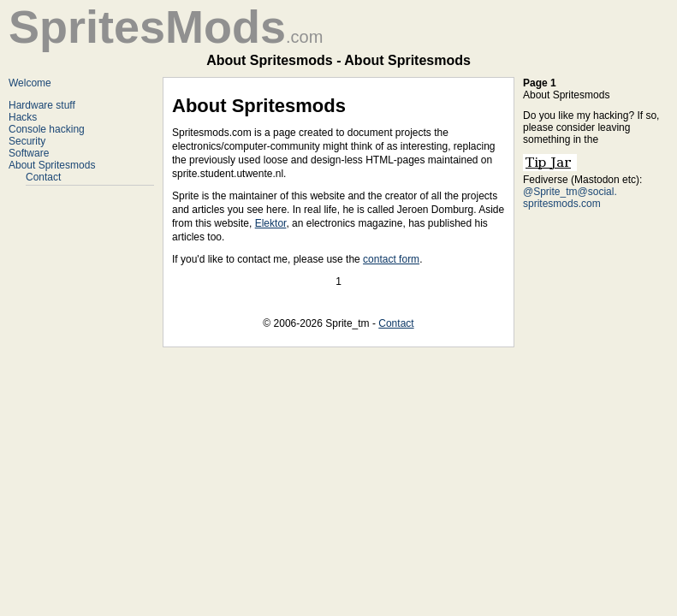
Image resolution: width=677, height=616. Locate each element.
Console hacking (47, 129)
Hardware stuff (42, 105)
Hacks (23, 117)
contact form (391, 259)
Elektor (271, 223)
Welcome (30, 83)
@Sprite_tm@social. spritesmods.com (570, 198)
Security (27, 141)
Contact (43, 177)
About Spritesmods (52, 165)
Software (29, 153)
